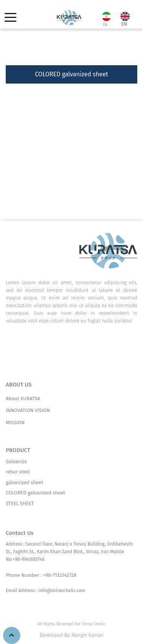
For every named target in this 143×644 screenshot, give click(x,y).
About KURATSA (23, 398)
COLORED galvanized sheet (35, 493)
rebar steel (18, 472)
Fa (106, 19)
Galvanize (16, 461)
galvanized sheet (24, 482)
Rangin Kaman (88, 635)
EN (124, 20)
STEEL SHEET (20, 503)
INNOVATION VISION (28, 410)
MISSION (15, 423)
